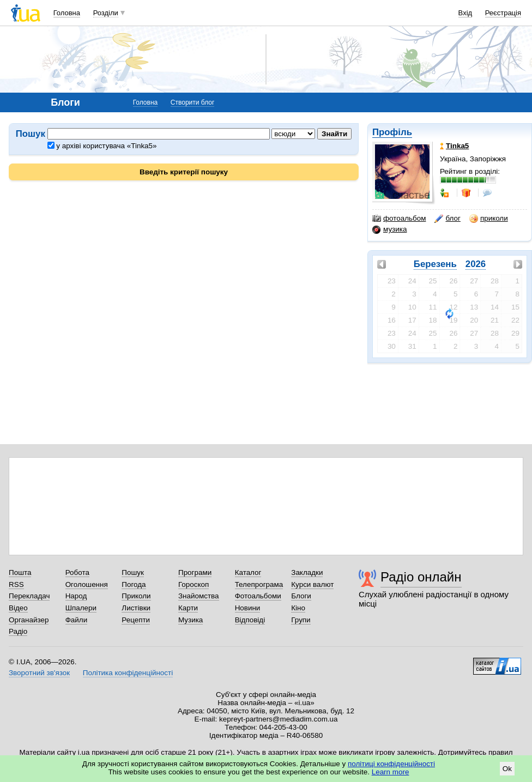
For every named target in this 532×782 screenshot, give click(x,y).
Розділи (106, 13)
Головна (67, 13)
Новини (248, 608)
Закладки (307, 572)
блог (447, 219)
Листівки (136, 608)
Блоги (301, 596)
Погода (134, 584)
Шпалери (81, 608)
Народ (76, 596)
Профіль (392, 132)
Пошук (133, 572)
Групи (301, 620)
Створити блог (193, 102)
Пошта (20, 572)
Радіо (18, 631)
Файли (77, 620)
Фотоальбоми (258, 596)
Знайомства (199, 596)
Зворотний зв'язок (39, 673)
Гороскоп (194, 584)
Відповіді (250, 620)
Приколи (136, 596)
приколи (489, 219)
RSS (16, 584)
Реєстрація (503, 13)
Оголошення (87, 584)
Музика (191, 620)
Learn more (391, 772)
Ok (507, 769)
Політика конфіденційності (128, 673)
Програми (195, 572)
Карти (188, 608)
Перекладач (29, 596)
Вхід (465, 13)
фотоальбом (399, 219)
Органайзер (29, 620)
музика (389, 229)
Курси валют (312, 584)
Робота (77, 572)
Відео (18, 608)
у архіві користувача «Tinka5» (102, 146)
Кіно (298, 608)
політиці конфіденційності (391, 764)
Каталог (248, 572)
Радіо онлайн (421, 577)
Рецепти (136, 620)
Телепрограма (259, 584)
